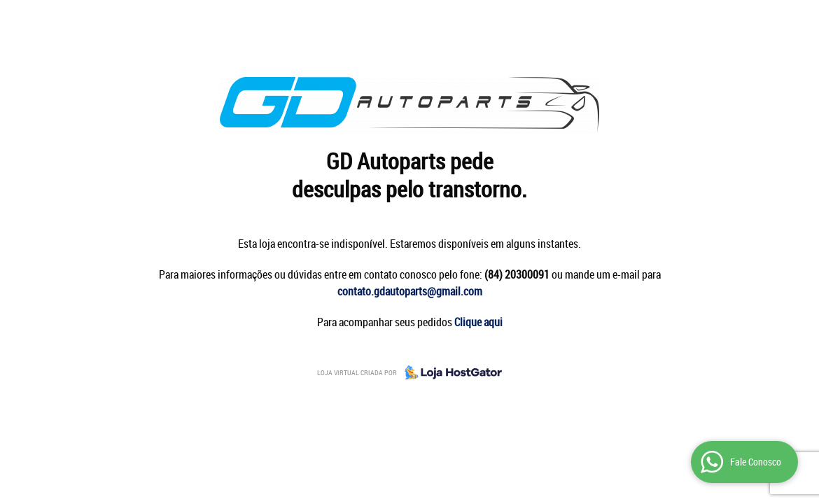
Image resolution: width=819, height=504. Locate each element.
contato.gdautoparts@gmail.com (410, 291)
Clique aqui (478, 322)
